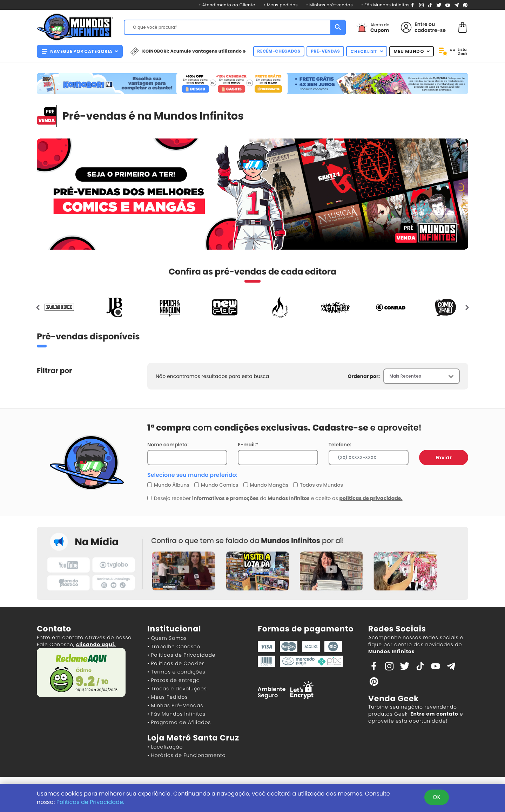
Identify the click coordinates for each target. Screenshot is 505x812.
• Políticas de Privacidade (181, 655)
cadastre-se (430, 30)
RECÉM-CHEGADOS (279, 51)
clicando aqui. (96, 644)
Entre (421, 24)
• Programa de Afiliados (179, 722)
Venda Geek (393, 699)
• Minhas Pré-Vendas (175, 705)
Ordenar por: (364, 376)
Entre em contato (434, 714)
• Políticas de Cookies (176, 663)
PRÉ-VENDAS (325, 51)
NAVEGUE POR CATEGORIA (80, 51)
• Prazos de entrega (174, 680)
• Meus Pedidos (167, 697)
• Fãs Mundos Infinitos (385, 5)
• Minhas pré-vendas (329, 5)
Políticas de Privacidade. (90, 802)
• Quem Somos (167, 638)
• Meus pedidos (281, 5)
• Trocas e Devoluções (177, 689)
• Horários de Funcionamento (186, 755)
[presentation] (38, 307)
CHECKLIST (367, 51)
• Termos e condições (176, 672)
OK (437, 797)
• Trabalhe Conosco (174, 647)
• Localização (165, 747)
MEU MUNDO (412, 51)
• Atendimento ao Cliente (227, 5)
